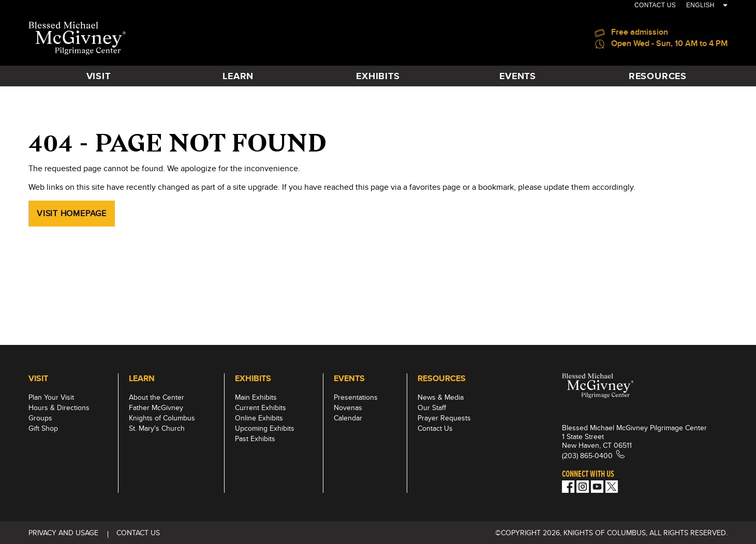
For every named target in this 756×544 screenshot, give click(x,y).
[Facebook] (568, 487)
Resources (658, 76)
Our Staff (432, 407)
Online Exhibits (259, 418)
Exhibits (378, 76)
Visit (99, 76)
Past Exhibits (255, 439)
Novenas (348, 407)
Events (518, 76)
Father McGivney (156, 407)
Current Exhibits (261, 407)
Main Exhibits (256, 397)
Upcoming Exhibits (265, 428)
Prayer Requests (444, 418)
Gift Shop (43, 428)
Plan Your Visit (51, 397)
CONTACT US (655, 5)
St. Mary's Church (157, 428)
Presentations (356, 397)
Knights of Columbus (162, 418)
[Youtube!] (597, 487)
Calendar (348, 418)
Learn (238, 76)
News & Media (441, 397)
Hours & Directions (59, 407)
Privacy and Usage (63, 533)
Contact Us (435, 428)
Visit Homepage (72, 213)
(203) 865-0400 (587, 456)
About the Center (157, 397)
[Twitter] (612, 487)
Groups (40, 418)
